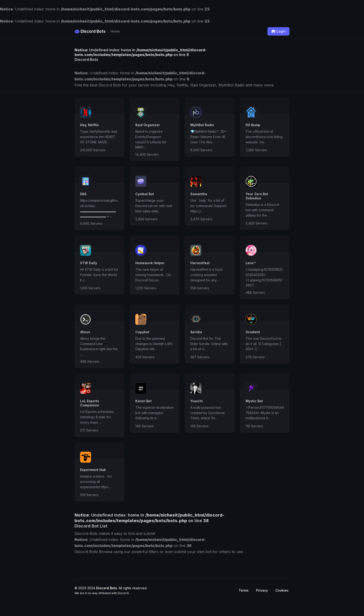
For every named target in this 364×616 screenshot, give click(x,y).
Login (278, 31)
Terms (244, 590)
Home (115, 31)
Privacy (262, 590)
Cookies (282, 590)
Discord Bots (90, 31)
